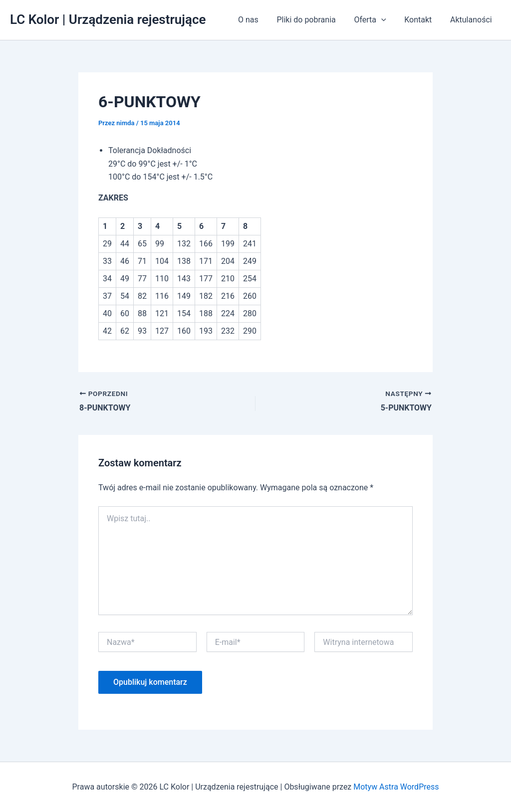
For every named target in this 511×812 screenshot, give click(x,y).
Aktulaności (472, 20)
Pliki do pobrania (314, 20)
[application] (387, 20)
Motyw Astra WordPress (396, 787)
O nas (259, 20)
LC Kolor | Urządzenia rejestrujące (108, 19)
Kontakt (421, 20)
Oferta (376, 20)
